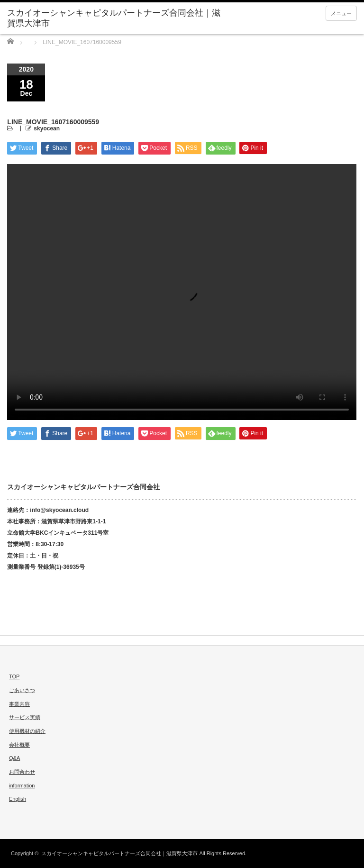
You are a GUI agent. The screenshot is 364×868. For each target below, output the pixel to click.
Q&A (14, 758)
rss (10, 829)
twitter (25, 829)
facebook (40, 829)
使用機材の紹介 (27, 731)
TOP (14, 676)
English (18, 799)
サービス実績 (25, 717)
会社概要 (19, 745)
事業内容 (19, 704)
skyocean (47, 128)
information (22, 786)
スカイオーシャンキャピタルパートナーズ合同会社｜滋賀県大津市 (119, 853)
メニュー (341, 13)
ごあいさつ (22, 690)
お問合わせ (22, 772)
